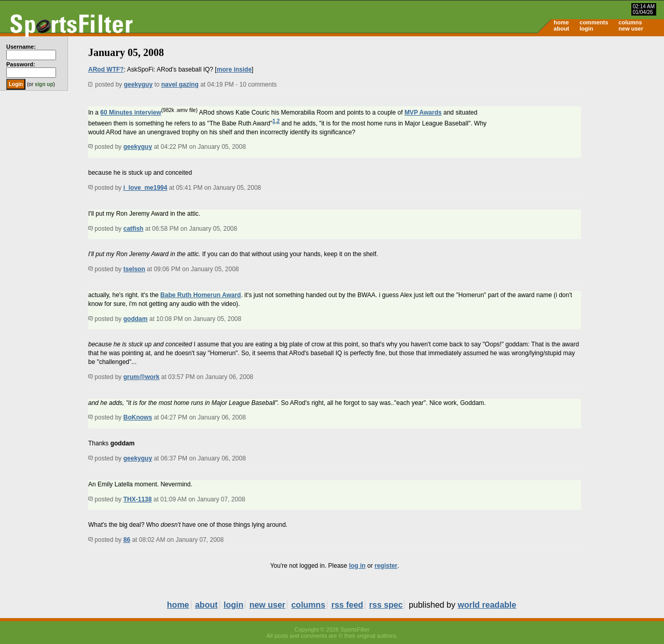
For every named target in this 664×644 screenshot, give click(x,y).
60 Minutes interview (130, 113)
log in (357, 566)
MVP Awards (423, 113)
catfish (134, 229)
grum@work (142, 377)
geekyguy (138, 85)
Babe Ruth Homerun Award (200, 295)
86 (127, 540)
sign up (44, 84)
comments (594, 22)
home (561, 22)
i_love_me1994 (146, 188)
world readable (487, 605)
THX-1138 (138, 499)
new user (631, 29)
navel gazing (180, 85)
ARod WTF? (106, 69)
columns (630, 22)
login (586, 29)
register (386, 566)
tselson (134, 269)
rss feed (347, 605)
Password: (21, 64)
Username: (21, 47)
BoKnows (138, 417)
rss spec (386, 605)
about (561, 29)
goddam (136, 319)
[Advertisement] (576, 117)
